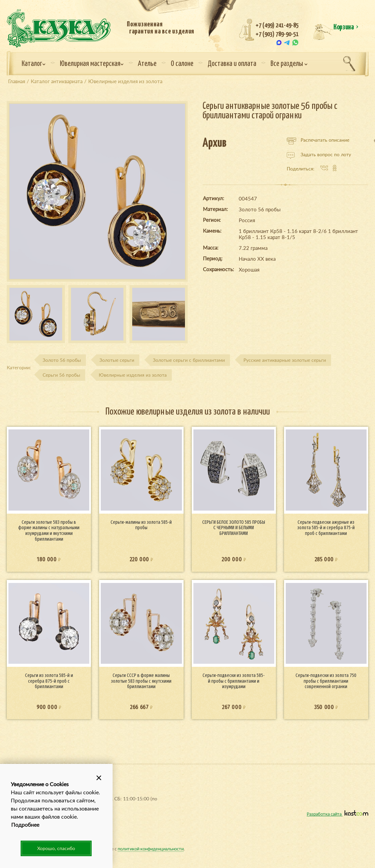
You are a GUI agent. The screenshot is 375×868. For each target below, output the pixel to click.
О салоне (182, 64)
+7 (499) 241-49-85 (277, 26)
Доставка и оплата (232, 64)
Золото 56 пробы (62, 360)
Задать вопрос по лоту (319, 155)
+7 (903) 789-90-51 (277, 34)
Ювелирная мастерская (92, 64)
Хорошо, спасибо (56, 848)
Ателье (147, 64)
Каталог (34, 64)
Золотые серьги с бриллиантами (189, 360)
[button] (99, 777)
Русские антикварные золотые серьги (285, 360)
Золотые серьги (117, 360)
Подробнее (25, 825)
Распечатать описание (318, 140)
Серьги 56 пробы (61, 375)
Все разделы (289, 64)
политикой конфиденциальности (151, 849)
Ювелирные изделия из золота (133, 375)
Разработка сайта (337, 814)
